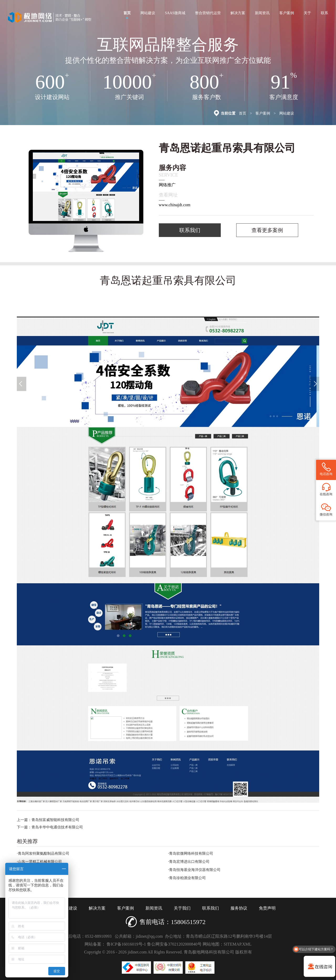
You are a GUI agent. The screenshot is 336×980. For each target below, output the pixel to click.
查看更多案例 (267, 230)
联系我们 (190, 230)
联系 (324, 13)
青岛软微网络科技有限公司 (191, 853)
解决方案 (238, 13)
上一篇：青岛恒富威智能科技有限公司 (48, 820)
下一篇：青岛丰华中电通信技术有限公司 (50, 827)
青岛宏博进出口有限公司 (189, 862)
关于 (307, 13)
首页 (127, 15)
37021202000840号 (185, 944)
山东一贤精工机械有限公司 (40, 862)
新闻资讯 (262, 13)
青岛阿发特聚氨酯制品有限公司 (44, 853)
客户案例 (287, 13)
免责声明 (267, 908)
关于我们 (182, 908)
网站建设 (148, 13)
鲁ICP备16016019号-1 (126, 944)
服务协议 (239, 908)
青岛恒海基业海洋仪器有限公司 (195, 870)
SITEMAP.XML (238, 944)
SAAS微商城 (175, 13)
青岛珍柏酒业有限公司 (187, 878)
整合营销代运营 (208, 13)
